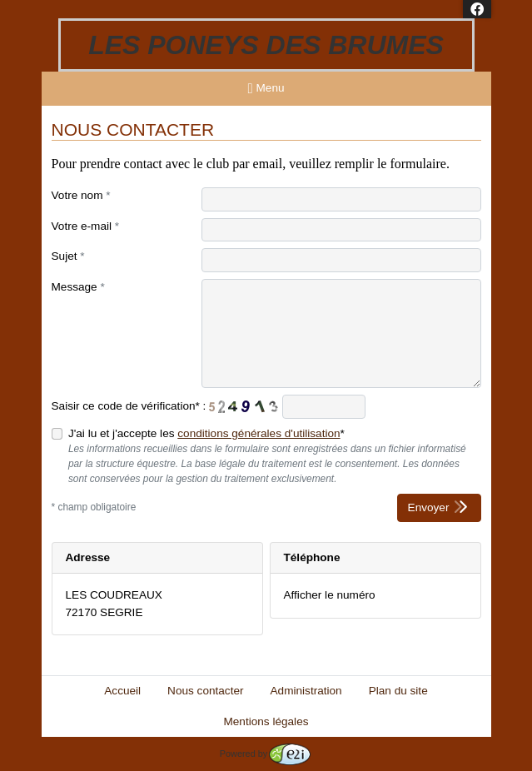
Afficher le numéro (330, 595)
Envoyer (439, 507)
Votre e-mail (86, 226)
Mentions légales (266, 721)
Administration (306, 691)
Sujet (68, 256)
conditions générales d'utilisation (259, 433)
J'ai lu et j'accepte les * (206, 433)
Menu (266, 89)
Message (78, 287)
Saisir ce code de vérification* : (129, 406)
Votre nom (81, 195)
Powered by (265, 754)
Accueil (122, 691)
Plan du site (398, 691)
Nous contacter (205, 691)
